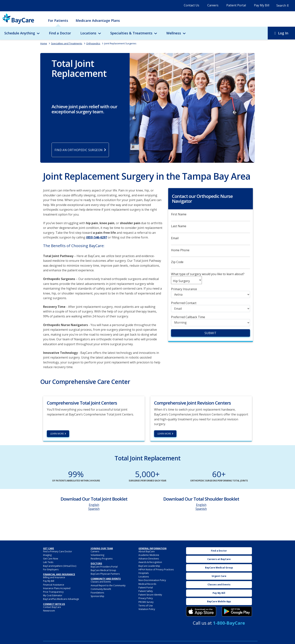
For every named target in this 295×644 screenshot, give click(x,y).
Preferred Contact (184, 304)
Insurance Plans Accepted (57, 589)
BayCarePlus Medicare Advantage (61, 600)
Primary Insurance (184, 289)
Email (175, 239)
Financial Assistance (54, 585)
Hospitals (144, 573)
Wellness (174, 33)
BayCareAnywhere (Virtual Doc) (60, 566)
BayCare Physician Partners (105, 574)
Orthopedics (93, 43)
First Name (179, 215)
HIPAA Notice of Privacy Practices (156, 570)
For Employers (51, 570)
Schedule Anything (20, 33)
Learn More (57, 434)
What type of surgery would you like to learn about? (208, 274)
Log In (283, 33)
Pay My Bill (262, 5)
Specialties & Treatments (131, 33)
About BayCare (147, 552)
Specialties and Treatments (67, 43)
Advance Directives (149, 559)
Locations (88, 33)
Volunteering (97, 555)
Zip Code (177, 262)
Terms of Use (146, 606)
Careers (213, 5)
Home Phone (180, 251)
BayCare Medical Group (103, 571)
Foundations (97, 593)
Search (281, 5)
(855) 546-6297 (97, 238)
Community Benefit (101, 589)
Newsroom (49, 611)
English (94, 505)
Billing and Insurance (54, 578)
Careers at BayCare (219, 560)
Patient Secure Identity (150, 595)
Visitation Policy (147, 610)
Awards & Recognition (150, 563)
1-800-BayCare (229, 623)
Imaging (47, 555)
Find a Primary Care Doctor (58, 552)
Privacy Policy (146, 599)
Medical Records (147, 584)
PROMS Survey (146, 602)
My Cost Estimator (53, 596)
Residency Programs (102, 559)
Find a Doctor (60, 33)
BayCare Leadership (149, 566)
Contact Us (192, 5)
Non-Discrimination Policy (152, 581)
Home (44, 43)
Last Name (179, 227)
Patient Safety (146, 591)
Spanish (94, 509)
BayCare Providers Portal (104, 567)
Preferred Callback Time (188, 317)
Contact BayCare (52, 607)
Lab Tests (48, 563)
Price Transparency (53, 592)
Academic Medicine (149, 555)
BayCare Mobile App (219, 602)
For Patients (58, 20)
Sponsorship (97, 597)
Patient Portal (236, 5)
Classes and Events (101, 582)
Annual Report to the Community (108, 586)
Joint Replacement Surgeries (120, 43)
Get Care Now (51, 559)
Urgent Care (219, 576)
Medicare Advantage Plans (98, 20)
